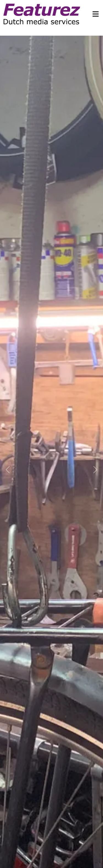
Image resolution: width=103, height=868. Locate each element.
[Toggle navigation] (94, 14)
